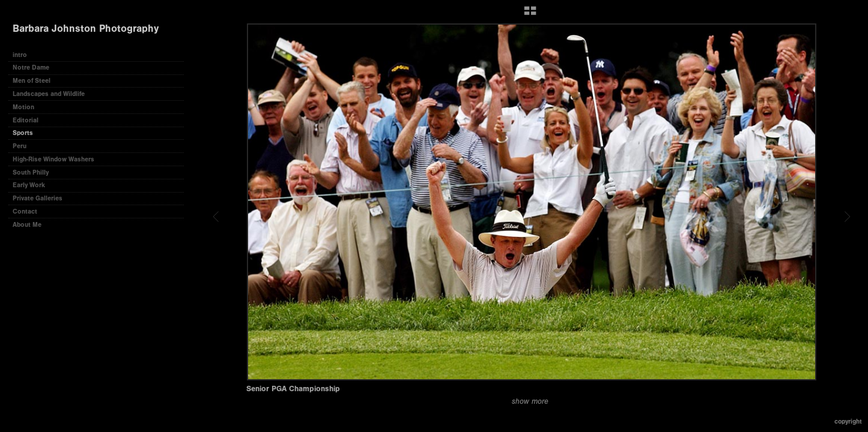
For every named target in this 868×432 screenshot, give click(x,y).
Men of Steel (32, 81)
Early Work (29, 185)
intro (20, 55)
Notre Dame (31, 67)
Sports (23, 133)
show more (530, 401)
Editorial (26, 120)
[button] (530, 15)
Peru (20, 146)
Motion (23, 107)
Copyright (848, 421)
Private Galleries (38, 198)
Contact (25, 211)
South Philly (31, 172)
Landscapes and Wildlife (49, 94)
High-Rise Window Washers (53, 159)
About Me (27, 225)
